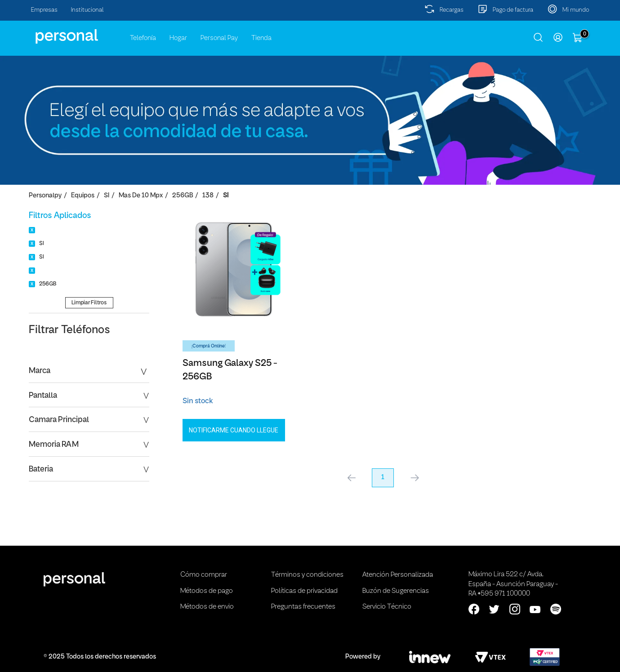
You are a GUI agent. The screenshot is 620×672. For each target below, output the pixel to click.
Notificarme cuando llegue (234, 430)
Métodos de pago (207, 591)
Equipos (83, 196)
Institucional (87, 10)
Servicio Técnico (387, 607)
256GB (183, 196)
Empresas (44, 10)
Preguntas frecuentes (303, 607)
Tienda (261, 38)
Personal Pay (219, 38)
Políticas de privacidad (304, 591)
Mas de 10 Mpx (141, 196)
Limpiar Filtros (89, 303)
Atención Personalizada (398, 575)
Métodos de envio (207, 607)
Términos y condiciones (307, 575)
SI (107, 196)
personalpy (45, 196)
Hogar (178, 38)
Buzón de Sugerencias (396, 591)
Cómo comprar (204, 575)
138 (208, 196)
